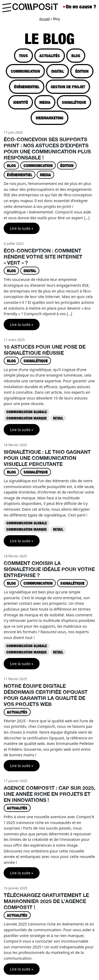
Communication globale (27, 412)
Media (45, 102)
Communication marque (27, 418)
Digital (58, 71)
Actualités (50, 56)
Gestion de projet (68, 87)
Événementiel (27, 87)
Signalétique (74, 102)
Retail (58, 418)
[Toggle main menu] (6, 7)
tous (23, 56)
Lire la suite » (22, 228)
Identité (21, 102)
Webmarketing (49, 118)
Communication (25, 71)
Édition (82, 71)
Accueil (45, 19)
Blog (76, 56)
